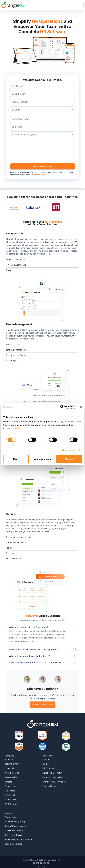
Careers (8, 782)
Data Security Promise (53, 777)
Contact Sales (11, 786)
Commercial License (14, 830)
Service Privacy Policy (15, 821)
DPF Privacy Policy (13, 835)
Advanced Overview (52, 773)
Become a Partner (13, 764)
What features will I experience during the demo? (35, 649)
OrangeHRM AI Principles (54, 782)
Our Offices (10, 791)
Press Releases (12, 773)
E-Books (46, 759)
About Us (9, 759)
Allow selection (42, 459)
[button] (42, 300)
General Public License (15, 826)
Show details (69, 450)
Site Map (42, 867)
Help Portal (10, 795)
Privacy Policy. (40, 175)
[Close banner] (81, 407)
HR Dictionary (49, 768)
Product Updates (50, 786)
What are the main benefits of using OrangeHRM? (36, 663)
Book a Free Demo (42, 705)
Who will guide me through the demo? (29, 656)
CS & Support (11, 804)
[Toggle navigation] (80, 5)
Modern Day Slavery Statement (19, 839)
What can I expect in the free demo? (29, 627)
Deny (16, 459)
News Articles (11, 777)
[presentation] (32, 146)
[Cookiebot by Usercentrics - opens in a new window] (62, 407)
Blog (45, 764)
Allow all (69, 459)
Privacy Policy (11, 817)
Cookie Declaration (13, 844)
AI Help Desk (10, 800)
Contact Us (10, 768)
